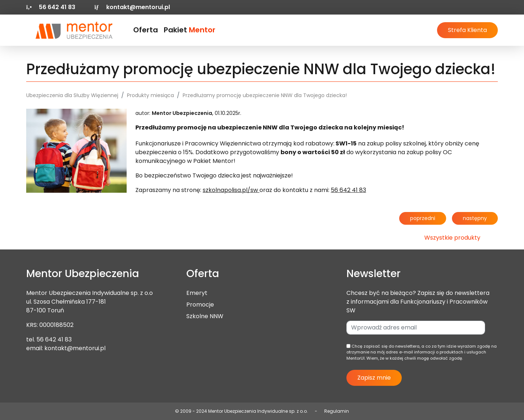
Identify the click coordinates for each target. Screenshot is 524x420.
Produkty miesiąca (150, 95)
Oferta (146, 30)
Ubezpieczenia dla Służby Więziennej (72, 95)
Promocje (200, 305)
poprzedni (423, 218)
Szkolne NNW (205, 316)
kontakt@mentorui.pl (132, 7)
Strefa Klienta (467, 30)
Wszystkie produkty (452, 238)
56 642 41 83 (54, 339)
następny (475, 218)
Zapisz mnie (374, 378)
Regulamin (337, 411)
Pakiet (190, 30)
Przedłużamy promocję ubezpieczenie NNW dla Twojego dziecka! (265, 95)
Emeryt (197, 293)
